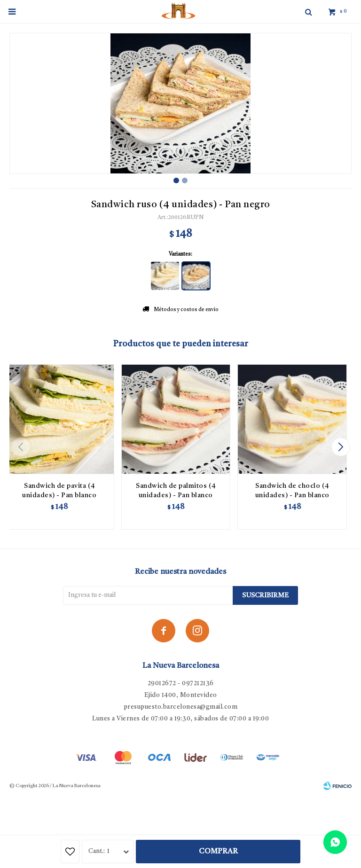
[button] (341, 447)
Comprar (218, 852)
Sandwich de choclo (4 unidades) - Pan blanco (292, 491)
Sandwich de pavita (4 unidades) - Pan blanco (59, 491)
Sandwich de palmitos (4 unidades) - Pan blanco (176, 491)
